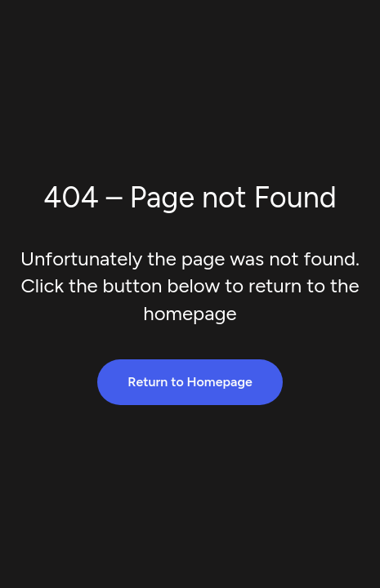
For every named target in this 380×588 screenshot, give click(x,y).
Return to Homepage (190, 382)
